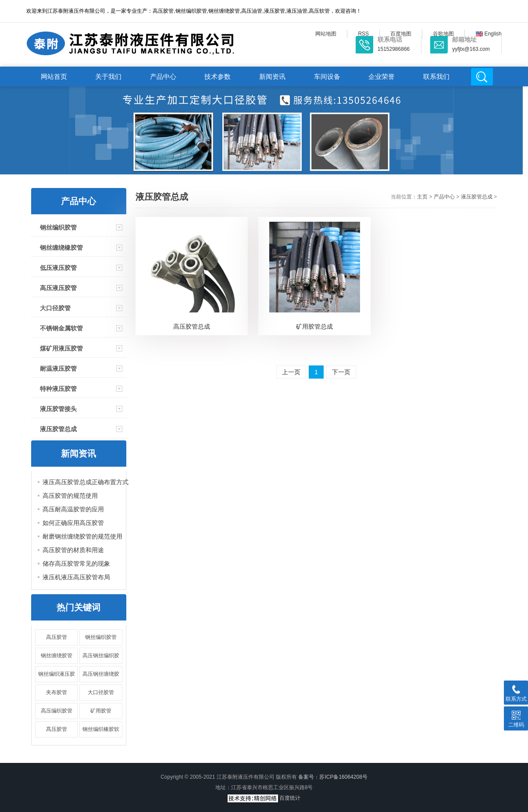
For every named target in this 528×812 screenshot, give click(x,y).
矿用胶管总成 (314, 326)
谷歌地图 (443, 34)
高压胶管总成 (192, 326)
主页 (422, 197)
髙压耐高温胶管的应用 (73, 509)
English (489, 34)
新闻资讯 (272, 76)
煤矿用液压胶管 (61, 348)
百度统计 (290, 798)
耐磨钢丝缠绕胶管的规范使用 (82, 536)
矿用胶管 (101, 711)
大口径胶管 (55, 308)
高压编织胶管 (57, 711)
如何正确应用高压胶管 (73, 523)
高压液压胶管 (58, 288)
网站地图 (326, 34)
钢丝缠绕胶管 (57, 656)
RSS (363, 34)
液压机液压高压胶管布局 (76, 577)
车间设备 (327, 76)
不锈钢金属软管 (61, 328)
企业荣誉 (382, 76)
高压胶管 (57, 637)
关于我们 (108, 76)
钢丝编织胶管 (58, 227)
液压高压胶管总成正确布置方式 (86, 482)
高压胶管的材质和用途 (73, 550)
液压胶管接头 (58, 409)
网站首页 (54, 76)
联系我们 (436, 76)
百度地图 (401, 34)
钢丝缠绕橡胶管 (61, 248)
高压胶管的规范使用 (70, 496)
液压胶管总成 (58, 429)
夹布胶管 (57, 692)
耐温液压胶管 (58, 369)
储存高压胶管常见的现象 (76, 564)
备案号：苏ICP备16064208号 (333, 777)
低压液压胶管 (58, 268)
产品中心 (163, 76)
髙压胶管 (57, 729)
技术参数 (218, 76)
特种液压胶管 (58, 389)
